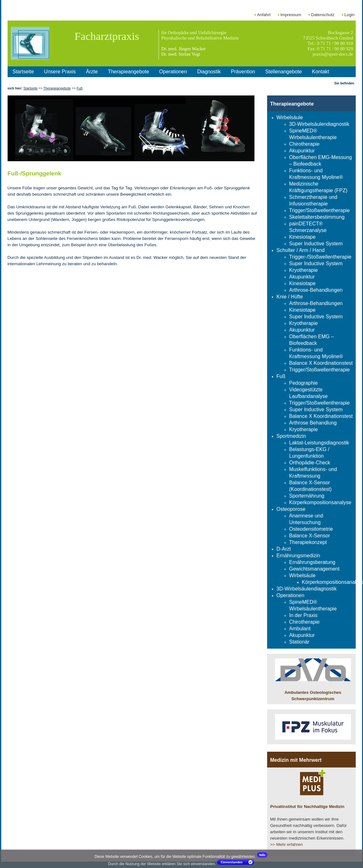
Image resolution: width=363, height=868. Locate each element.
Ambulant (300, 629)
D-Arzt (284, 549)
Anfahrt (264, 15)
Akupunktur (302, 151)
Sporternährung (307, 496)
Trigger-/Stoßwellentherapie (320, 257)
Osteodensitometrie (311, 529)
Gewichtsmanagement (314, 569)
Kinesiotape (303, 237)
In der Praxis (304, 615)
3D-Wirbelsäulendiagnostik (319, 124)
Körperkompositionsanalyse (320, 502)
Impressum (291, 15)
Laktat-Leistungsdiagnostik (319, 443)
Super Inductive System (316, 244)
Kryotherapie (304, 270)
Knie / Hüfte (290, 297)
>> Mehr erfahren (287, 844)
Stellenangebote (284, 72)
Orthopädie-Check (310, 463)
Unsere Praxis (60, 72)
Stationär (299, 642)
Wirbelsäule (290, 117)
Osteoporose (291, 509)
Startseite (23, 72)
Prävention (243, 72)
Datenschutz (323, 15)
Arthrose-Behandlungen (316, 290)
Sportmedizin (291, 436)
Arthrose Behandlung (313, 423)
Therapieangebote (128, 72)
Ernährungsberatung (312, 562)
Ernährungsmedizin (298, 556)
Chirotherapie (304, 144)
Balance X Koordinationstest (321, 363)
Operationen (173, 72)
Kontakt (321, 72)
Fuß (80, 88)
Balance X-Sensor (310, 536)
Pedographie (304, 383)
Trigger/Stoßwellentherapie (320, 210)
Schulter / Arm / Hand (301, 250)
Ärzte (92, 72)
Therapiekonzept (308, 542)
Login (350, 15)
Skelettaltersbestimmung (317, 217)
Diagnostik (209, 72)
